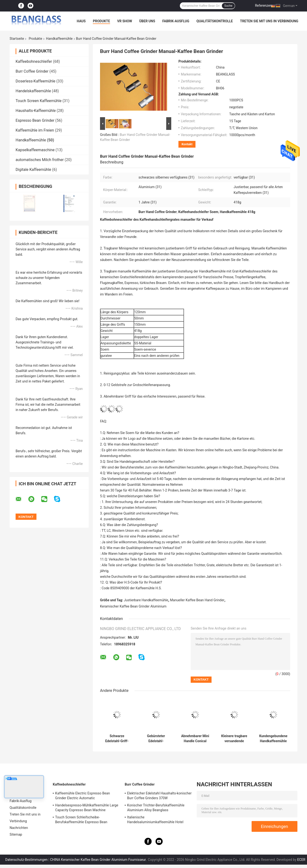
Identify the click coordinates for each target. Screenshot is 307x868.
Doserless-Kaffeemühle (35, 81)
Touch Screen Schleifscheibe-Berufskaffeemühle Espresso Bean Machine (81, 820)
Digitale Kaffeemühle (33, 170)
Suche (228, 6)
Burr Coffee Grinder (32, 71)
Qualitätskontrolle (215, 21)
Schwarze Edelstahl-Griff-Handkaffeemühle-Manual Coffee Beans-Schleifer (117, 739)
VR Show (125, 21)
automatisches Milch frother (40, 160)
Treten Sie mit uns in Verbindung (269, 21)
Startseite (17, 39)
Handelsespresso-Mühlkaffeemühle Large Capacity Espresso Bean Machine (87, 808)
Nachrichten (19, 828)
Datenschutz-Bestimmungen (26, 860)
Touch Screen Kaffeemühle (38, 101)
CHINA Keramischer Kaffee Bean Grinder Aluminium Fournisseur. (99, 860)
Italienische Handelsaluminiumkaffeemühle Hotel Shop (155, 820)
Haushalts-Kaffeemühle (36, 111)
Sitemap (16, 834)
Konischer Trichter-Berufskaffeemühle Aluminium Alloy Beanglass (156, 808)
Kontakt (187, 144)
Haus (81, 21)
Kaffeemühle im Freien (35, 130)
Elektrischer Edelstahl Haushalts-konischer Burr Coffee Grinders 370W (159, 796)
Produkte (101, 21)
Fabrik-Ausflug (176, 21)
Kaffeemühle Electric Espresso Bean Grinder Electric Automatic (83, 796)
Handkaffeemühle (59, 39)
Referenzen (263, 6)
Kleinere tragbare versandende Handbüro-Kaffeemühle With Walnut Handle (234, 739)
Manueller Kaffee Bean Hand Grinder (197, 600)
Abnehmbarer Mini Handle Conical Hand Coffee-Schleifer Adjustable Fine (195, 739)
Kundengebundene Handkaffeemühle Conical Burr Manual (273, 739)
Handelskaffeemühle (33, 91)
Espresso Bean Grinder (35, 120)
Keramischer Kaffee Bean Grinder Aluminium (133, 606)
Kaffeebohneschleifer (34, 61)
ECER (301, 860)
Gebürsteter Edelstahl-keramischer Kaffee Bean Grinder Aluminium (156, 739)
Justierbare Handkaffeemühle (146, 600)
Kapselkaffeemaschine (35, 150)
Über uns (147, 21)
